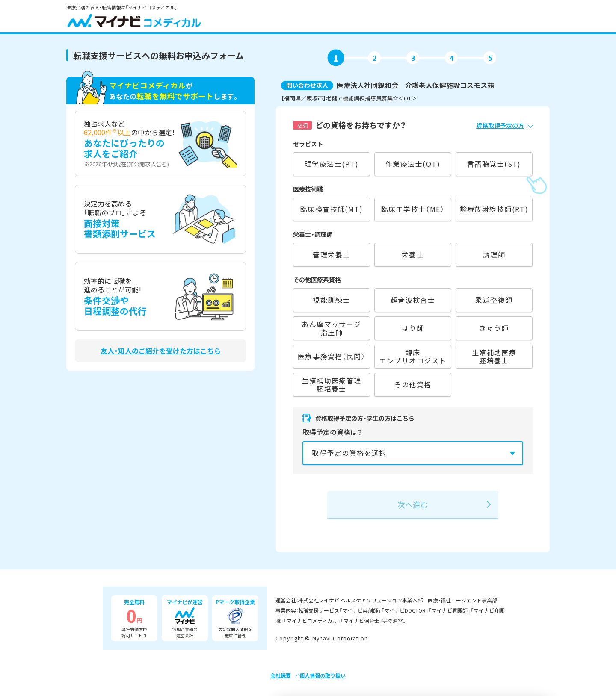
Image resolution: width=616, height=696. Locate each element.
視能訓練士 (331, 300)
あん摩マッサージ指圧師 (332, 328)
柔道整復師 (494, 300)
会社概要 (281, 675)
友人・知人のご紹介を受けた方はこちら (161, 351)
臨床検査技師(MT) (332, 209)
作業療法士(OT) (413, 164)
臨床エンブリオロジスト (413, 356)
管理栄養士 (331, 254)
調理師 (494, 254)
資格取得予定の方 (500, 125)
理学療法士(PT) (332, 164)
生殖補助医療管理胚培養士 (332, 385)
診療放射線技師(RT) (494, 209)
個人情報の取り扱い (323, 675)
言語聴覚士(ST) (494, 164)
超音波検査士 (413, 300)
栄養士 (413, 254)
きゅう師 (494, 328)
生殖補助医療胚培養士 (494, 356)
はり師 (413, 328)
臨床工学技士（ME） (413, 209)
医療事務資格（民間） (332, 356)
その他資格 (413, 384)
